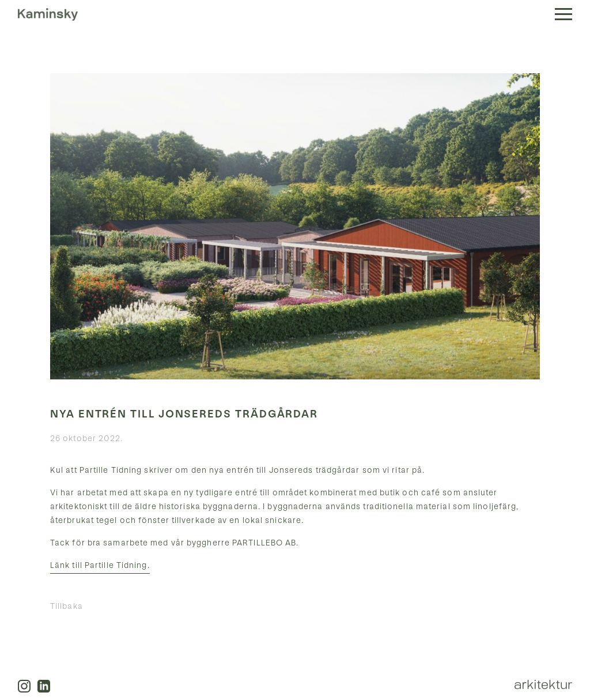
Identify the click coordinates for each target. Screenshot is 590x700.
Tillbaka (67, 606)
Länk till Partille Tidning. (100, 565)
